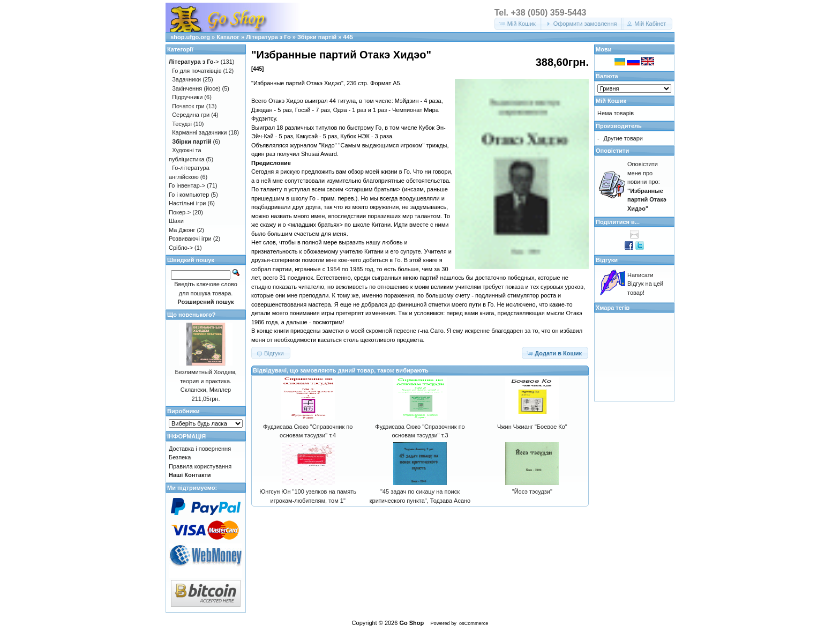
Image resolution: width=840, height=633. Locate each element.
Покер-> (180, 212)
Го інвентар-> (187, 185)
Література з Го (268, 37)
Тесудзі (182, 124)
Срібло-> (181, 248)
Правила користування (200, 466)
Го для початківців (197, 71)
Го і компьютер (189, 195)
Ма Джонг (182, 230)
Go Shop (411, 623)
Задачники (186, 79)
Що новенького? (191, 315)
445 (348, 37)
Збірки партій (317, 37)
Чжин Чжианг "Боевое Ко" (532, 427)
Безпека (180, 457)
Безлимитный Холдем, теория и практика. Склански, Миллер (205, 381)
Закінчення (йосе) (196, 88)
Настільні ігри (187, 203)
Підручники (187, 97)
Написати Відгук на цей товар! (645, 284)
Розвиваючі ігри (190, 239)
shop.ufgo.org (190, 37)
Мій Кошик (611, 101)
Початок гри (188, 106)
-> (194, 62)
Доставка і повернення (200, 449)
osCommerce (474, 623)
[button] (518, 24)
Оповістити (612, 151)
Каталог (228, 37)
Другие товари (623, 138)
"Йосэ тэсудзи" (532, 491)
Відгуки (607, 260)
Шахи (176, 221)
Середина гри (191, 115)
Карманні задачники (199, 132)
